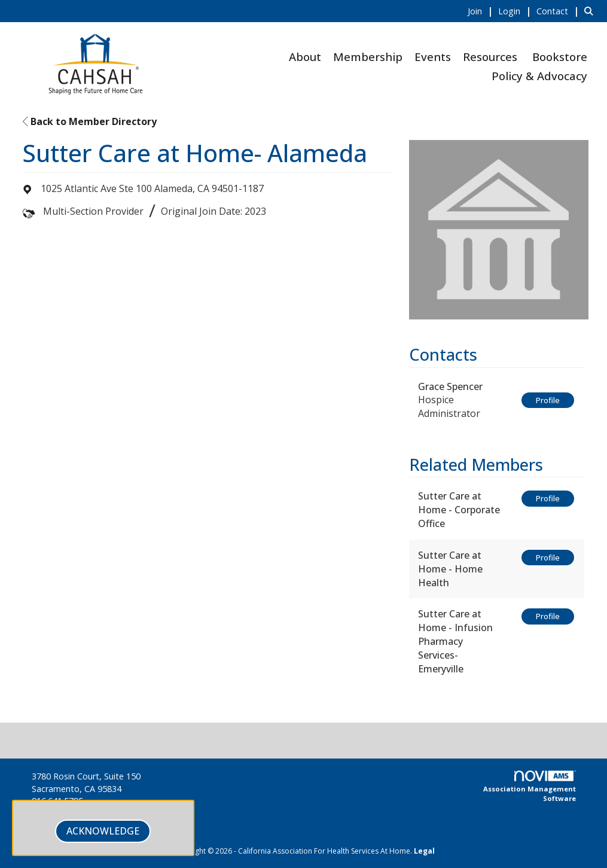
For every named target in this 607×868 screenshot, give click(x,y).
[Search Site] (591, 11)
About (305, 57)
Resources (490, 57)
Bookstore (560, 57)
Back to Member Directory (90, 121)
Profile (548, 400)
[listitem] (482, 11)
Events (433, 57)
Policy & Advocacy (539, 76)
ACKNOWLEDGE (103, 831)
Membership (368, 57)
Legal (424, 851)
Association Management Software (530, 787)
